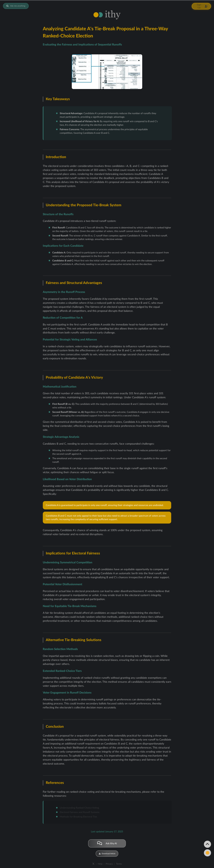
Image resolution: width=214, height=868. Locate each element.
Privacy (109, 864)
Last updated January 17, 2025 (107, 832)
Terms (119, 864)
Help (100, 864)
